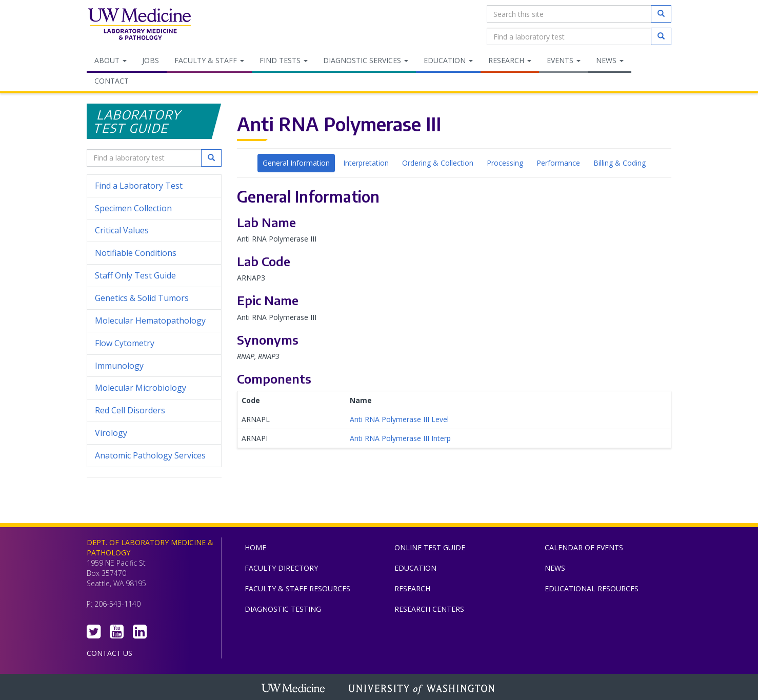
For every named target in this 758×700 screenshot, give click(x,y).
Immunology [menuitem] (119, 366)
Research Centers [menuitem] (429, 609)
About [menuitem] (111, 60)
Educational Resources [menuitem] (592, 588)
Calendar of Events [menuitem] (584, 547)
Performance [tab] (558, 163)
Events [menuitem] (564, 60)
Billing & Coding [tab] (620, 163)
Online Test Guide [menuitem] (430, 547)
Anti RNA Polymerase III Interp (400, 438)
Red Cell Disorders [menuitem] (130, 410)
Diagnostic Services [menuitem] (366, 60)
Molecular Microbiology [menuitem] (141, 388)
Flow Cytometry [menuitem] (125, 343)
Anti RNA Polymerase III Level (399, 419)
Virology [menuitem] (154, 433)
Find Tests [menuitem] (284, 60)
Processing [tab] (505, 163)
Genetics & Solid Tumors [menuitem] (142, 298)
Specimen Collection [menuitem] (133, 208)
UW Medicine (294, 689)
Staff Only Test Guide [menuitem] (154, 276)
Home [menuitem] (255, 547)
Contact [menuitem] (112, 81)
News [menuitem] (610, 60)
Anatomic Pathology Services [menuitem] (150, 455)
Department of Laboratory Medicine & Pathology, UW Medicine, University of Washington (139, 25)
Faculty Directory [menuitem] (281, 568)
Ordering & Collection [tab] (438, 163)
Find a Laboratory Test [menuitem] (139, 186)
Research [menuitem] (510, 60)
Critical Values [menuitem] (122, 230)
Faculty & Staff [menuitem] (209, 60)
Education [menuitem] (448, 60)
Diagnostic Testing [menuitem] (283, 609)
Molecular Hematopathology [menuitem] (150, 321)
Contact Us (109, 653)
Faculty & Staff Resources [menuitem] (297, 588)
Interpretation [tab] (366, 163)
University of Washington (423, 689)
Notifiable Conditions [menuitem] (154, 253)
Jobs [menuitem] (151, 60)
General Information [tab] (296, 163)
